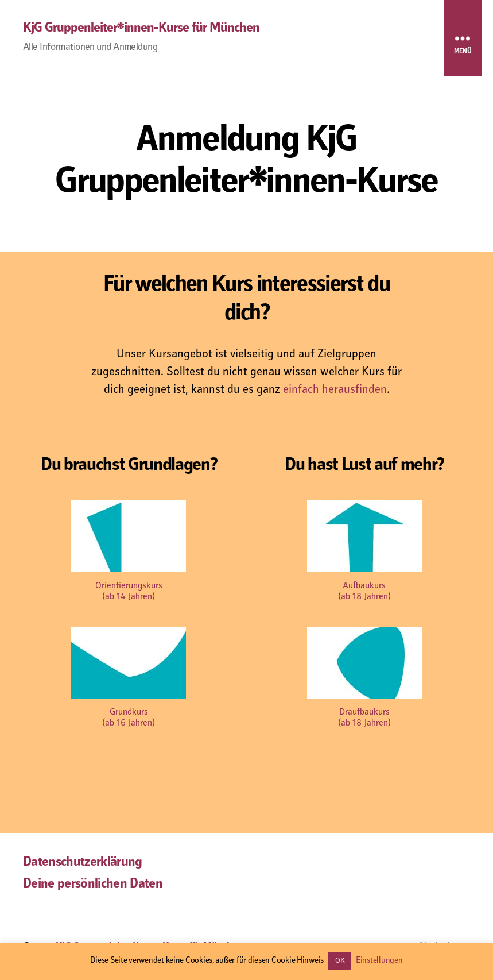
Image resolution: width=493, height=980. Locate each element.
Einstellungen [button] (379, 961)
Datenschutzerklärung (83, 863)
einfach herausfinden (335, 390)
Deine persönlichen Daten (93, 885)
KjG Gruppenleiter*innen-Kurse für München (141, 29)
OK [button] (340, 961)
